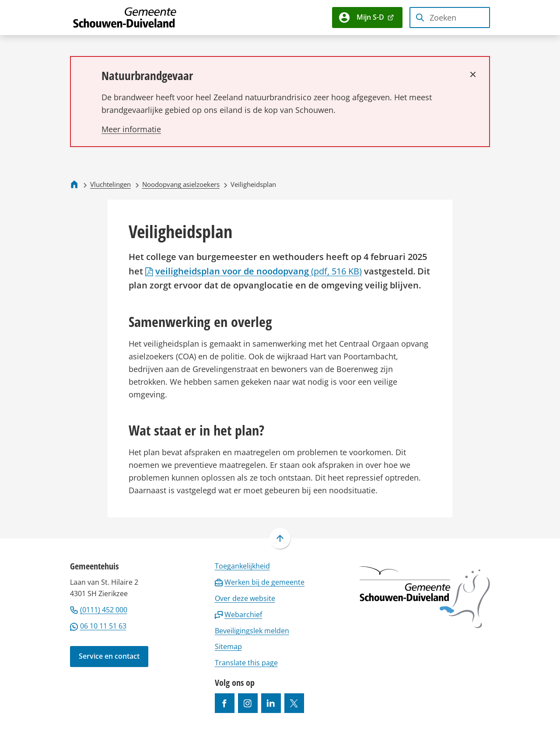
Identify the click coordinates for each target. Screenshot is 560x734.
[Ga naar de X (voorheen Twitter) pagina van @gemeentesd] (294, 703)
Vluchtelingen (110, 184)
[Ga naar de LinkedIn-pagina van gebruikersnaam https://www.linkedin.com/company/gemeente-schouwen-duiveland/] (271, 703)
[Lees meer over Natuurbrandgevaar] (131, 129)
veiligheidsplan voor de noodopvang (254, 271)
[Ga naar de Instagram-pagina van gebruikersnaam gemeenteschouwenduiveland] (248, 703)
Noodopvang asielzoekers (181, 184)
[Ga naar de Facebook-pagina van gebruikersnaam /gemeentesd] (225, 703)
